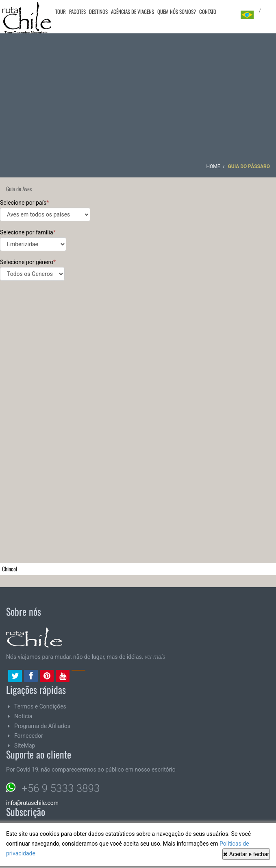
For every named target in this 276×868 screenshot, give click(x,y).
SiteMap (25, 746)
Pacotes (77, 11)
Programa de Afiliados (42, 726)
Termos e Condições (40, 706)
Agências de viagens (133, 11)
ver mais (155, 657)
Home (213, 166)
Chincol (10, 569)
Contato (208, 11)
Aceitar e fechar (246, 854)
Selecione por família (33, 240)
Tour (61, 11)
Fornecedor (29, 736)
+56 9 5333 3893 (61, 788)
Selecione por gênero (32, 270)
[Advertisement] (138, 101)
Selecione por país (45, 210)
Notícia (23, 716)
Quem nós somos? (177, 11)
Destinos (98, 11)
